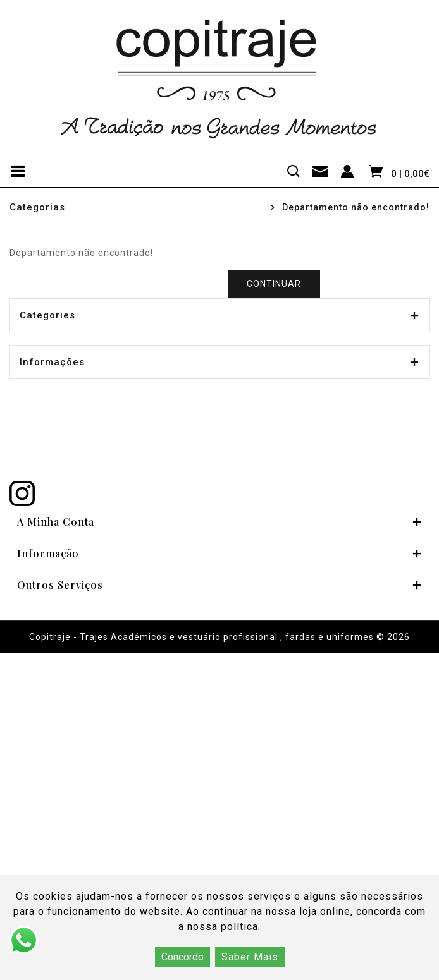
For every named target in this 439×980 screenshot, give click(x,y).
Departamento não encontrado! (356, 207)
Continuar (274, 284)
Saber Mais (250, 957)
